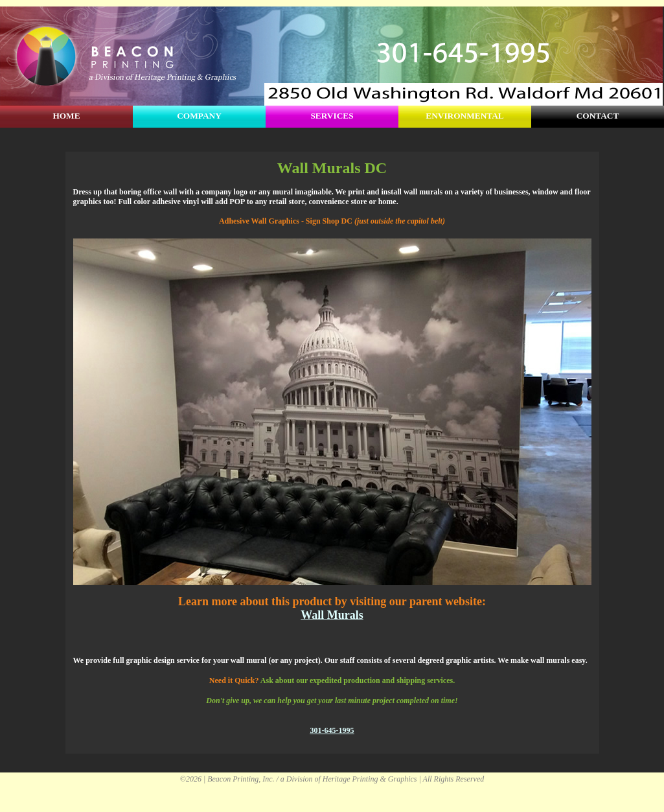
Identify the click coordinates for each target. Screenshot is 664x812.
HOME (66, 116)
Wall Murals (332, 615)
